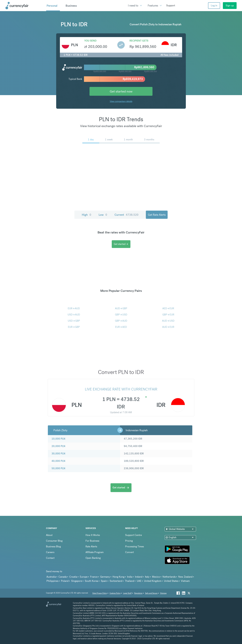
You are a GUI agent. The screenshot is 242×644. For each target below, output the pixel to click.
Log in (214, 5)
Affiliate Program (95, 552)
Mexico (156, 577)
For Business (92, 541)
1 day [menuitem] (91, 139)
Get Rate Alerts (157, 215)
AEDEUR (168, 308)
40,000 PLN (58, 461)
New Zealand (185, 577)
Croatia (73, 577)
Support (171, 5)
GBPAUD (121, 321)
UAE (139, 581)
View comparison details (121, 101)
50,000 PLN (58, 468)
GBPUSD (121, 315)
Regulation (138, 593)
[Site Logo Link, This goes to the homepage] (25, 6)
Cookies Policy (115, 593)
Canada (63, 577)
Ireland (139, 577)
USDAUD (74, 315)
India (130, 577)
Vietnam (185, 581)
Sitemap (163, 593)
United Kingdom (153, 581)
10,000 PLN (58, 439)
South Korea (91, 581)
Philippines (52, 581)
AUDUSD (168, 321)
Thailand (129, 581)
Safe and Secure (151, 593)
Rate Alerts (91, 546)
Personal (52, 6)
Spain (104, 581)
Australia (51, 577)
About (49, 535)
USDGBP (74, 321)
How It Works (93, 535)
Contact (50, 558)
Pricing (129, 541)
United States (171, 581)
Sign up (230, 5)
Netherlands (169, 577)
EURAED (121, 327)
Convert (129, 552)
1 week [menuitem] (109, 139)
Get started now (121, 91)
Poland (65, 581)
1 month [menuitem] (128, 139)
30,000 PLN (58, 454)
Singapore (77, 581)
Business (71, 6)
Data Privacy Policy (100, 593)
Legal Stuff (127, 593)
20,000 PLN (58, 446)
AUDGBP (121, 308)
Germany (105, 577)
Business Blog (53, 546)
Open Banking (93, 558)
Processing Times (135, 546)
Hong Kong (118, 577)
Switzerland (116, 581)
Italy (147, 577)
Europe (84, 577)
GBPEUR (168, 315)
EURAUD (74, 308)
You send (90, 41)
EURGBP (74, 327)
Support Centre (134, 535)
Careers (50, 552)
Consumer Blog (54, 541)
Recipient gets (139, 41)
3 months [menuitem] (149, 139)
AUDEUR (168, 327)
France (94, 577)
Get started (121, 244)
